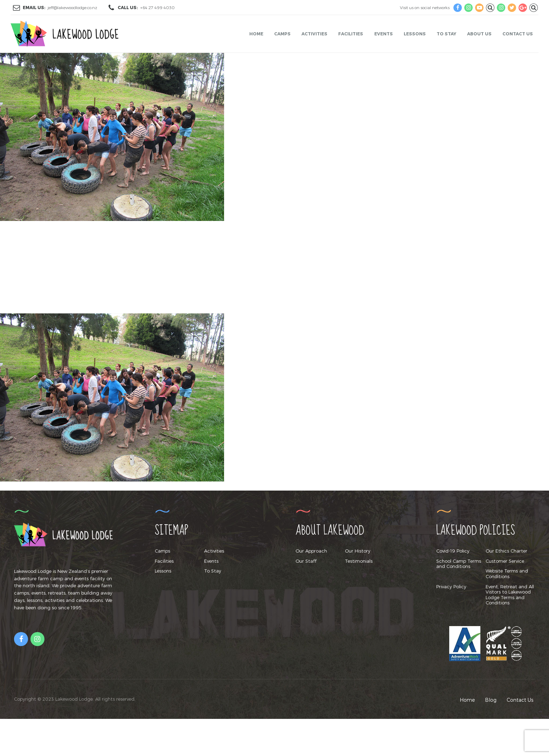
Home (256, 34)
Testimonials (359, 561)
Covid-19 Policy (453, 551)
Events (384, 34)
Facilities (351, 34)
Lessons (415, 34)
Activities (314, 34)
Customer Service (505, 561)
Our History (358, 551)
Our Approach (311, 551)
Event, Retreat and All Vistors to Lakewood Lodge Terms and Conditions (510, 595)
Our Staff (306, 561)
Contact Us (518, 34)
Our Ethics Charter (506, 551)
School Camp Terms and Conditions (459, 564)
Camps (282, 34)
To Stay (446, 34)
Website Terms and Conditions (507, 574)
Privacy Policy (451, 587)
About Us (479, 34)
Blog (491, 700)
